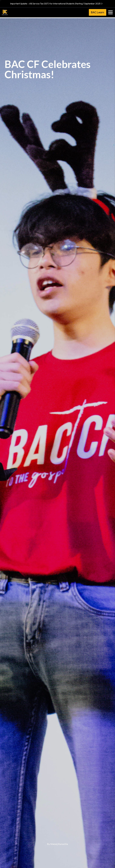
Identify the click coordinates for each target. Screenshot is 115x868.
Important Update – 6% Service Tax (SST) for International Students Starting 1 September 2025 (57, 4)
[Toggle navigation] (110, 12)
